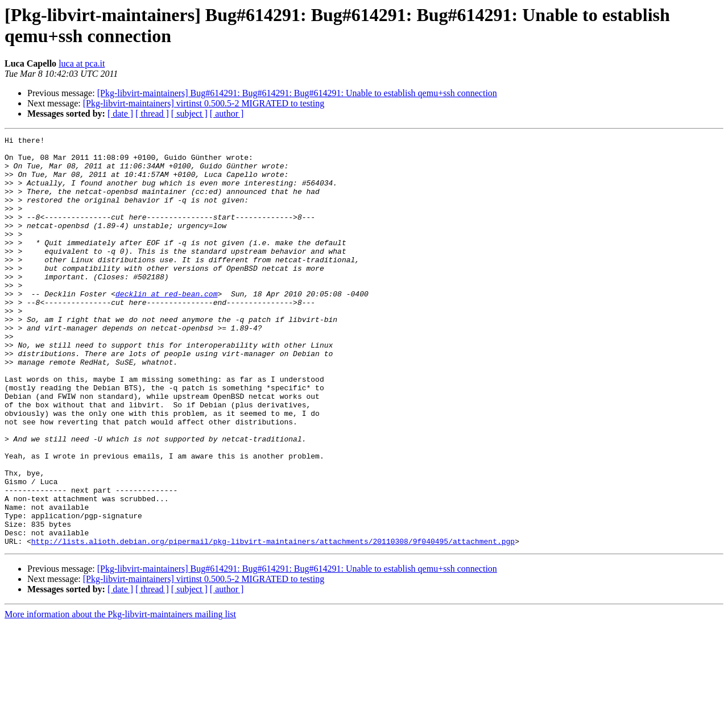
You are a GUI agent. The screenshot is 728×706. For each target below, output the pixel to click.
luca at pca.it (82, 63)
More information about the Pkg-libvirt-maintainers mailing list (120, 696)
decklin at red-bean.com (166, 326)
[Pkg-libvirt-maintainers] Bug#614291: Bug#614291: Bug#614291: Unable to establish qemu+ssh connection (297, 93)
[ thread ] (152, 113)
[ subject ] (189, 113)
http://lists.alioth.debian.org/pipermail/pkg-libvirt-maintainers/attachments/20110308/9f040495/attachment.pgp (273, 623)
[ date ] (120, 113)
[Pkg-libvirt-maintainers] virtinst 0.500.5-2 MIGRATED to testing (204, 103)
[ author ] (227, 113)
